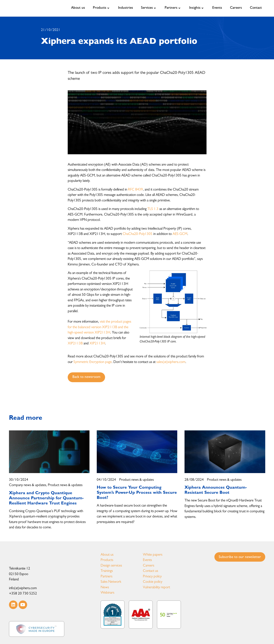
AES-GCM (180, 234)
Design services (111, 566)
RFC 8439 (135, 190)
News (105, 588)
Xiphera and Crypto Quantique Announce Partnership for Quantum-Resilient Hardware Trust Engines (46, 498)
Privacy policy (152, 577)
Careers (149, 566)
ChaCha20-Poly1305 (138, 234)
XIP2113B (75, 344)
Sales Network (111, 582)
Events (147, 560)
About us (107, 555)
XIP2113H (97, 344)
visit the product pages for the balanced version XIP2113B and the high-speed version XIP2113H (99, 327)
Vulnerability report (156, 588)
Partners (106, 577)
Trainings (107, 571)
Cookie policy (153, 582)
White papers (153, 555)
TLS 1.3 (153, 209)
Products (107, 560)
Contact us (150, 571)
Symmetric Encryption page (93, 362)
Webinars (107, 593)
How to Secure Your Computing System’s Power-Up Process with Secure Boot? (137, 493)
